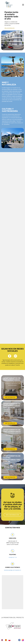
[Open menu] (23, 5)
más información (9, 28)
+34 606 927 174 (12, 557)
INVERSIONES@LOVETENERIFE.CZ (12, 570)
